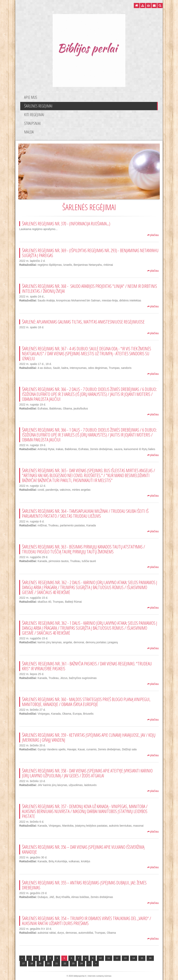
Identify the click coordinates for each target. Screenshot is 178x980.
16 (150, 958)
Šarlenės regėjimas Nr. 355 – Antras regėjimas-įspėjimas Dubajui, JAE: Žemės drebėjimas (84, 885)
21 (57, 963)
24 (82, 963)
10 (100, 958)
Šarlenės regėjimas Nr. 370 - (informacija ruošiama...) (66, 224)
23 (73, 963)
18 (32, 963)
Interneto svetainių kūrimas (100, 976)
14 (134, 958)
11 (109, 958)
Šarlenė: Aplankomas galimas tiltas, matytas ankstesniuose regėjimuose (83, 322)
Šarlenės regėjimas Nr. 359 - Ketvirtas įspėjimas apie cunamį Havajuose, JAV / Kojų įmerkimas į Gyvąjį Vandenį (89, 737)
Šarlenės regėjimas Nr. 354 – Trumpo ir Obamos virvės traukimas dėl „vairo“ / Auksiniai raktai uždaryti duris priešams (87, 921)
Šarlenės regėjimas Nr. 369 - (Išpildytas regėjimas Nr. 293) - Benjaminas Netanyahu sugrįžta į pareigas (90, 253)
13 (125, 958)
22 (65, 963)
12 (117, 958)
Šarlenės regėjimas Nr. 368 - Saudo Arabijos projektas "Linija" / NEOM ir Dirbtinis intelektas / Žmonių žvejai (89, 289)
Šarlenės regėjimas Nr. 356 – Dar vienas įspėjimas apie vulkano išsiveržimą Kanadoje (83, 849)
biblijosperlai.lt (80, 976)
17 (23, 963)
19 (40, 963)
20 (48, 963)
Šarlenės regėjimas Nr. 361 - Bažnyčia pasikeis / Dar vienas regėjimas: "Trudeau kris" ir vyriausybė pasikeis (87, 666)
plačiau (153, 235)
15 (142, 958)
